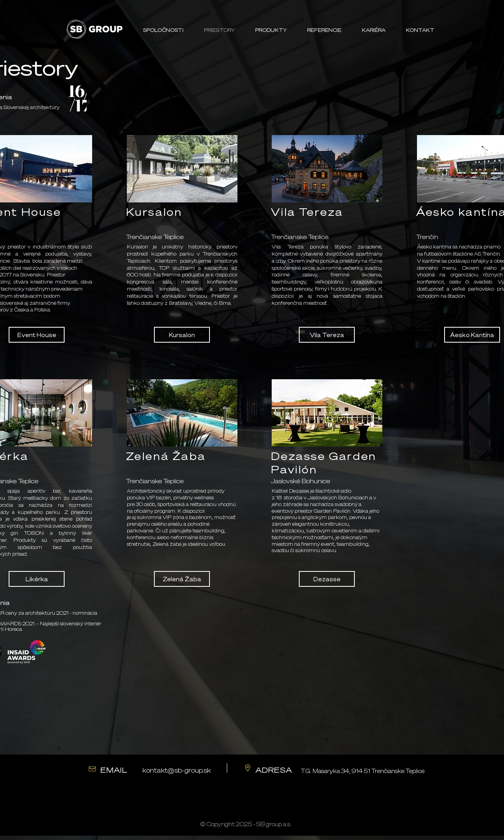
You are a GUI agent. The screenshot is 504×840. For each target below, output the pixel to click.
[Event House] (37, 335)
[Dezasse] (327, 579)
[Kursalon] (182, 335)
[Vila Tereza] (327, 335)
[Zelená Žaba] (182, 579)
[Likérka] (37, 579)
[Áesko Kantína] (472, 335)
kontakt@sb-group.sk (177, 770)
